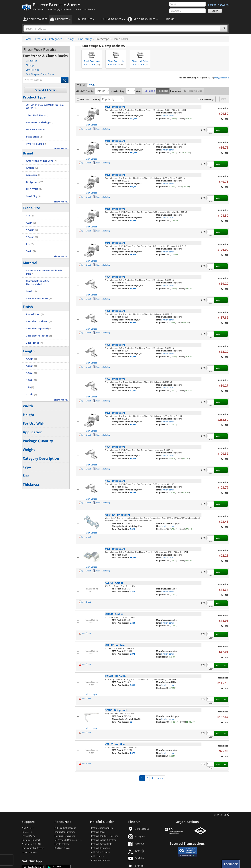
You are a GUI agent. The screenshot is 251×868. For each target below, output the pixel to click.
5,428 (132, 529)
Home (28, 39)
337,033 (133, 152)
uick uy (86, 19)
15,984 (133, 322)
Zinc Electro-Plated (39, 336)
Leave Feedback (29, 852)
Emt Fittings (85, 39)
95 (131, 722)
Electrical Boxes (98, 832)
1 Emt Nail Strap (37, 115)
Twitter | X (136, 851)
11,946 (133, 424)
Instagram (136, 837)
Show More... (62, 202)
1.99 (30, 387)
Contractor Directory (65, 832)
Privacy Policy (28, 836)
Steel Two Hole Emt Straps (116, 58)
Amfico (32, 168)
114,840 (133, 186)
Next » (160, 778)
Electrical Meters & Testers (103, 840)
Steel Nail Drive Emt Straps (140, 58)
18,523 (133, 557)
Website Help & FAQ (31, 844)
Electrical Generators (100, 848)
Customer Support (31, 840)
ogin (37, 19)
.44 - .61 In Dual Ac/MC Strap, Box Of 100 (45, 107)
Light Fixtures (97, 856)
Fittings (70, 39)
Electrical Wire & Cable (101, 844)
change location (221, 78)
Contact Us (27, 832)
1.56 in (31, 373)
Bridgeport (35, 182)
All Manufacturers (68, 840)
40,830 (133, 390)
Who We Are (28, 828)
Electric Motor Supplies (101, 828)
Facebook (136, 844)
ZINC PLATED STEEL (39, 298)
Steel (31, 291)
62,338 (133, 356)
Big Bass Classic (62, 848)
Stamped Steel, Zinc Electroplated (38, 283)
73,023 (133, 288)
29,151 (133, 492)
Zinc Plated (34, 343)
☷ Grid (94, 85)
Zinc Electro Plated (39, 321)
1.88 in (31, 380)
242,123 (133, 118)
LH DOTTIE (34, 189)
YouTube (136, 859)
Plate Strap (34, 137)
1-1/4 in (32, 237)
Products (40, 39)
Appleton (33, 175)
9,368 (132, 592)
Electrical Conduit (104, 836)
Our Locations (139, 829)
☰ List (81, 85)
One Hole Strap (37, 130)
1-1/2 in (32, 230)
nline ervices (113, 19)
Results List (193, 91)
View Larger (91, 125)
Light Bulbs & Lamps (100, 852)
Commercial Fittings (40, 122)
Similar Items (167, 116)
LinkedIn (136, 866)
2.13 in (31, 394)
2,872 (132, 654)
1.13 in (31, 359)
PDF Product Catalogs (65, 828)
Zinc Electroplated (39, 329)
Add (218, 130)
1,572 (132, 753)
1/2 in (31, 223)
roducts (63, 19)
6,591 (132, 685)
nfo (145, 19)
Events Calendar (62, 844)
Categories (56, 39)
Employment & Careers (33, 848)
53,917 (133, 254)
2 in (30, 244)
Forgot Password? (219, 5)
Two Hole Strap (37, 144)
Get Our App (32, 861)
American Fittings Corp (41, 161)
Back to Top (221, 815)
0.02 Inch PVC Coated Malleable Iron (44, 272)
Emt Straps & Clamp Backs (40, 74)
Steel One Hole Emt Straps (92, 58)
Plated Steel (35, 314)
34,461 (133, 220)
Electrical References (65, 836)
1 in (30, 216)
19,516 (133, 458)
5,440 (132, 623)
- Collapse (149, 91)
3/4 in (31, 251)
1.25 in (31, 366)
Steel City (33, 196)
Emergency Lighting (100, 860)
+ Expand (163, 91)
